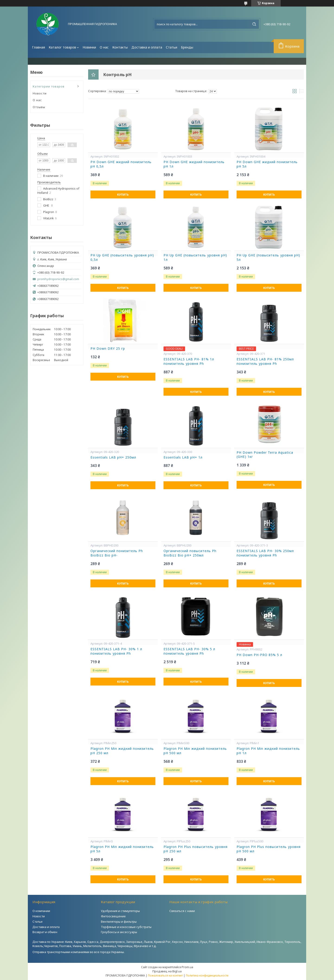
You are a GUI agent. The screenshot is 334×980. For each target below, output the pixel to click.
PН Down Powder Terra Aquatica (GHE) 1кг (265, 455)
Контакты (120, 47)
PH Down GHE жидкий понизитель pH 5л (267, 164)
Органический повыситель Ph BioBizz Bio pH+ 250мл (190, 553)
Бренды (187, 47)
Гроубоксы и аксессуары (119, 932)
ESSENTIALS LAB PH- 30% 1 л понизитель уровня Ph (116, 651)
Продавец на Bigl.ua (167, 971)
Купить (123, 195)
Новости (40, 93)
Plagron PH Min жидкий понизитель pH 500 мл (195, 751)
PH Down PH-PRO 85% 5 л (259, 655)
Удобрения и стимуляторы (120, 911)
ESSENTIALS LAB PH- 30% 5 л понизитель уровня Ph (189, 651)
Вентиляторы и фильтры (119, 922)
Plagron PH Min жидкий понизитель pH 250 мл (122, 751)
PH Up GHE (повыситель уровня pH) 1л (195, 257)
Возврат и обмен (45, 932)
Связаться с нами (182, 911)
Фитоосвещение (113, 916)
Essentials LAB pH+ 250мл (113, 457)
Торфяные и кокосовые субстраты (126, 927)
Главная (39, 47)
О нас (104, 47)
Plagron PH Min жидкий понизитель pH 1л (268, 751)
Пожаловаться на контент (165, 975)
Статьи (172, 47)
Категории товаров (49, 86)
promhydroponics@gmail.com (58, 279)
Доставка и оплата (147, 47)
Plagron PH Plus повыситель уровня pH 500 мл (269, 849)
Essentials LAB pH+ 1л (183, 457)
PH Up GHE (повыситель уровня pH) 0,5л (122, 257)
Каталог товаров (62, 47)
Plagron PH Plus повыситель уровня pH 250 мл (196, 849)
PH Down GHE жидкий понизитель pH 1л (194, 164)
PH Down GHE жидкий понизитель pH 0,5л (121, 164)
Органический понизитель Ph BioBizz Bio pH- (117, 553)
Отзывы (39, 107)
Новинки (89, 47)
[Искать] (254, 24)
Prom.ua (187, 967)
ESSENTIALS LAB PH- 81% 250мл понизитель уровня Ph (265, 361)
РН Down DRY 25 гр (108, 349)
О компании (41, 911)
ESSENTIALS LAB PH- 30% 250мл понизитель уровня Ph (265, 553)
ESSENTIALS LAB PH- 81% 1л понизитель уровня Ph (189, 361)
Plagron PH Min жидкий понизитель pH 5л (122, 849)
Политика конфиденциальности (207, 975)
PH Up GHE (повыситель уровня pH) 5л (268, 257)
